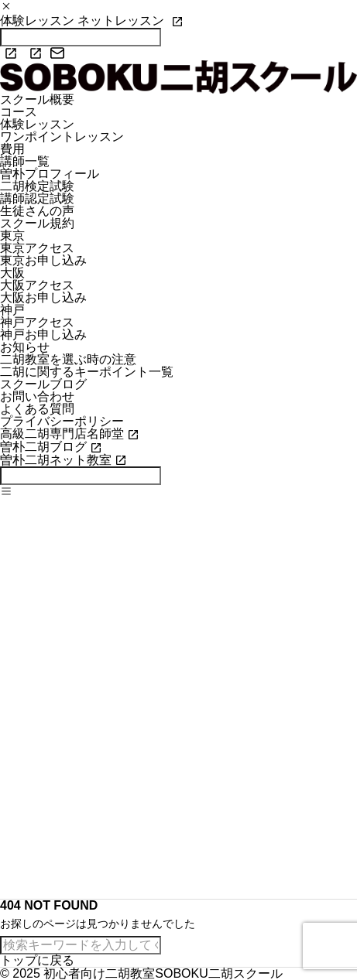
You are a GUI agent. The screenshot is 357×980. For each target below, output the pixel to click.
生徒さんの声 (37, 211)
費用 (12, 149)
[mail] (57, 53)
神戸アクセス (37, 322)
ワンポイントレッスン (62, 137)
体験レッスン (39, 20)
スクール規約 (37, 223)
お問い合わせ (37, 396)
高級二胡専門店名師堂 (62, 434)
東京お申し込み (43, 260)
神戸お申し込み (43, 335)
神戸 (12, 310)
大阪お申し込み (43, 297)
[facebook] (7, 53)
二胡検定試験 (37, 186)
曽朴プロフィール (50, 174)
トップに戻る (37, 960)
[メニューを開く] (6, 492)
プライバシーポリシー (62, 421)
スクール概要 (37, 99)
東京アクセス (37, 248)
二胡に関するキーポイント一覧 (87, 372)
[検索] (81, 476)
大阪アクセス (37, 285)
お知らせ (25, 347)
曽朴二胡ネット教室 (56, 460)
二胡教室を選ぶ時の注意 (68, 359)
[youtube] (32, 53)
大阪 (12, 273)
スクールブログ (43, 384)
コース (19, 112)
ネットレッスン (122, 20)
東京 (12, 236)
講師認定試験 (37, 198)
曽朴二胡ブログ (43, 447)
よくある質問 (37, 409)
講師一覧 (25, 161)
